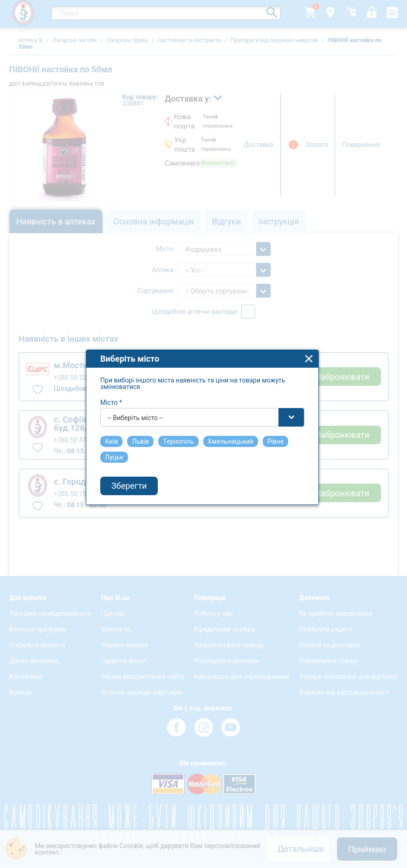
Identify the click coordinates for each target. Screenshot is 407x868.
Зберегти (131, 482)
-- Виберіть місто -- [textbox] (137, 413)
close (311, 354)
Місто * (113, 398)
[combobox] (204, 413)
